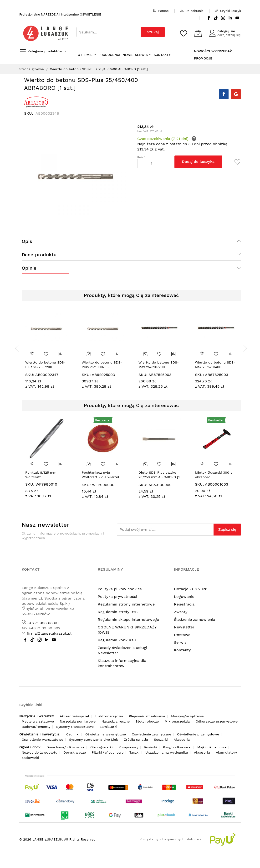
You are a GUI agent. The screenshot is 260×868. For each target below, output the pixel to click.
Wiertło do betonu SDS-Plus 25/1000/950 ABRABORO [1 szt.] (102, 367)
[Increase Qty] (161, 163)
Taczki (134, 752)
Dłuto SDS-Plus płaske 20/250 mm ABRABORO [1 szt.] (159, 477)
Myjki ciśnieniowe (212, 747)
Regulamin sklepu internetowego (128, 619)
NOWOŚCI (202, 51)
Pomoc (161, 11)
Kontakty (182, 650)
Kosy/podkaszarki (177, 747)
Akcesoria (182, 739)
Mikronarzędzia (177, 721)
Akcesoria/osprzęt (75, 716)
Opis (27, 241)
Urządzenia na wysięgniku (167, 752)
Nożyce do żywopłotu (40, 752)
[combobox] (109, 32)
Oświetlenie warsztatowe (42, 739)
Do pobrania (192, 11)
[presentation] (17, 348)
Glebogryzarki (102, 747)
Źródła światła (136, 739)
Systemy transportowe (75, 727)
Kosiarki (151, 747)
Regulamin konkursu (117, 640)
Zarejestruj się (229, 35)
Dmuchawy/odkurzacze (65, 747)
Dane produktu (39, 255)
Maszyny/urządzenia (187, 716)
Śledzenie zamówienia (195, 619)
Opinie (29, 268)
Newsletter (184, 627)
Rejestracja (184, 604)
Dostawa (182, 635)
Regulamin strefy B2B (118, 612)
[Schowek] (184, 33)
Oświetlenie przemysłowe (198, 734)
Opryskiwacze (75, 752)
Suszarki (161, 739)
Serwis (180, 642)
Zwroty (181, 612)
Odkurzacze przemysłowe (217, 721)
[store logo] (46, 33)
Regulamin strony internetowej (127, 604)
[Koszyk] (198, 33)
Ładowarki (30, 758)
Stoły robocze (147, 721)
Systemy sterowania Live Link (94, 739)
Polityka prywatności (117, 597)
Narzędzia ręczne (116, 721)
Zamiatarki (108, 727)
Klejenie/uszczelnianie (147, 716)
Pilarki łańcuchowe (108, 752)
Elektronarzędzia (109, 716)
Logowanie (184, 597)
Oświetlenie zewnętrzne (151, 734)
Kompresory (128, 747)
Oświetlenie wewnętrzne (106, 734)
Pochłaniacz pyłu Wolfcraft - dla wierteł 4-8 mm (100, 477)
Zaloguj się (226, 31)
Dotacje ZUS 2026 (191, 589)
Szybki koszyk (228, 11)
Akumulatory (226, 752)
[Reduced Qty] (142, 163)
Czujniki (73, 734)
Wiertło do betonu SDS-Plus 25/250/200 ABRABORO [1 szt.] (45, 367)
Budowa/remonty (36, 727)
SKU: (30, 375)
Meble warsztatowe (38, 721)
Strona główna (32, 69)
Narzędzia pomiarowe (78, 721)
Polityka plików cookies (120, 589)
